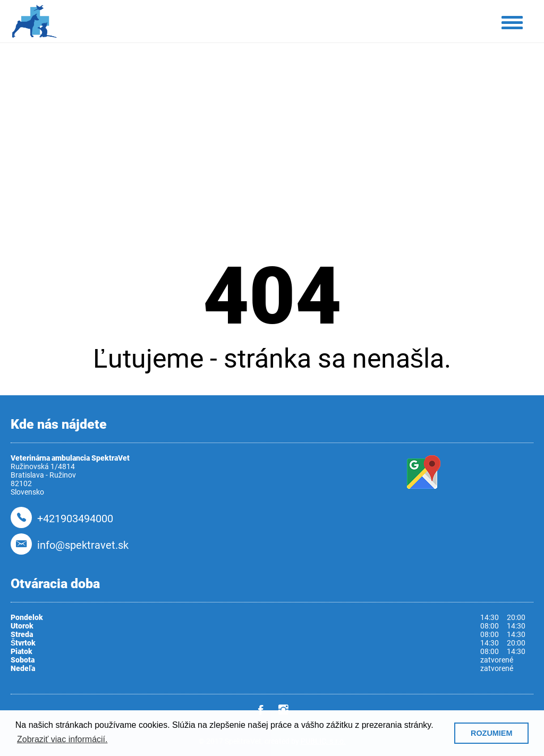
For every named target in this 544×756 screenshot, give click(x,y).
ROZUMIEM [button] (491, 733)
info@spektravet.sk (83, 545)
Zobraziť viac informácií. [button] (62, 739)
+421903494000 (75, 519)
